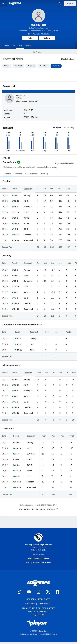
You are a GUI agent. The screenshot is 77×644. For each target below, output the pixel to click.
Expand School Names (65, 162)
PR (61, 373)
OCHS (26, 212)
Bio (13, 46)
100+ (69, 263)
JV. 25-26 (31, 66)
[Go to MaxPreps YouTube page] (29, 592)
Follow (47, 38)
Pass (54, 436)
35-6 (16, 207)
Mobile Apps (44, 599)
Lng (60, 263)
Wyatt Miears (38, 25)
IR (67, 373)
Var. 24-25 (44, 66)
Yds (52, 189)
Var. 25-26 (18, 66)
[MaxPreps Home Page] (34, 52)
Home (6, 46)
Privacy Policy (45, 604)
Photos (28, 46)
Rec (47, 373)
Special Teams (31, 174)
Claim (30, 38)
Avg (68, 189)
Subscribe (30, 604)
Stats (20, 46)
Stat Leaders (24, 509)
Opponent (28, 189)
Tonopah (27, 235)
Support (38, 615)
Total (74, 373)
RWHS (26, 218)
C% (59, 189)
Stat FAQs (53, 509)
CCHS (26, 229)
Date (5, 189)
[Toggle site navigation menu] (3, 3)
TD (76, 189)
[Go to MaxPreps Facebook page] (58, 592)
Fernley (27, 195)
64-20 (17, 240)
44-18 (17, 223)
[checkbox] (57, 161)
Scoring (44, 174)
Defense (19, 174)
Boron (26, 223)
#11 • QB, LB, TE (39, 34)
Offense (8, 174)
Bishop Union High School (38, 540)
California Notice (46, 608)
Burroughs (28, 207)
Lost (57, 332)
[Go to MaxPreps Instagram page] (38, 592)
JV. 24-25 (56, 66)
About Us (31, 599)
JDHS (26, 201)
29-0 (16, 195)
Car (38, 263)
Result (15, 189)
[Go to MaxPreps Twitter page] (48, 592)
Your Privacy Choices (38, 612)
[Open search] (59, 3)
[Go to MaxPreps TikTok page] (19, 592)
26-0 (16, 218)
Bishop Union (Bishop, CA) (38, 28)
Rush (39, 373)
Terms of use (29, 608)
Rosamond (28, 240)
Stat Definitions (68, 59)
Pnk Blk (69, 332)
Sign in (70, 3)
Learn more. (51, 167)
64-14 (17, 235)
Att (45, 189)
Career (7, 66)
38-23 (17, 201)
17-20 (16, 212)
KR (54, 373)
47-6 (16, 229)
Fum (47, 332)
